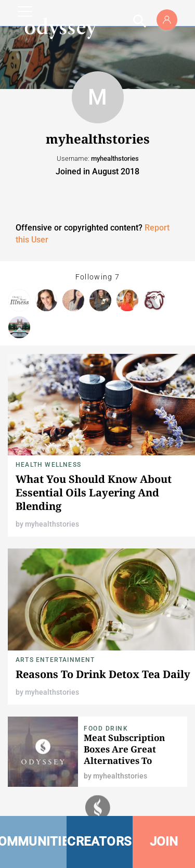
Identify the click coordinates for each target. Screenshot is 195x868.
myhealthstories (52, 524)
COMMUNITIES (33, 841)
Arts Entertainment (55, 660)
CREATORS (99, 841)
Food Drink (106, 729)
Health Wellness (48, 465)
